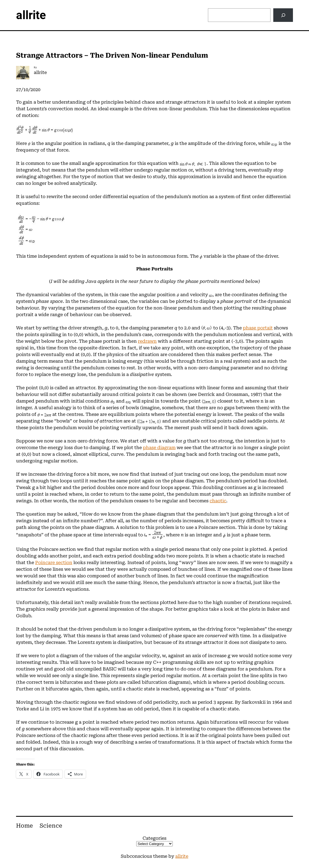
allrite (31, 15)
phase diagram (159, 448)
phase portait (258, 328)
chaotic (218, 501)
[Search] (283, 15)
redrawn (147, 341)
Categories (154, 838)
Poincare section (54, 563)
